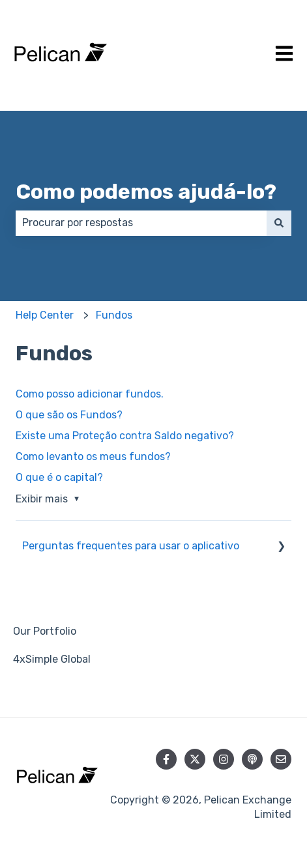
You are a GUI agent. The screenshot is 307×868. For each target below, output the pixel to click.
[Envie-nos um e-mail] (281, 759)
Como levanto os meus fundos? (93, 456)
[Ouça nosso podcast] (252, 759)
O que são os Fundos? (69, 415)
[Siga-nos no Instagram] (224, 759)
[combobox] (141, 223)
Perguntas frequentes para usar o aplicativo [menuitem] (131, 546)
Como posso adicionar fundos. (90, 394)
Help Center (45, 315)
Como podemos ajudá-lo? (146, 192)
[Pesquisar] (279, 223)
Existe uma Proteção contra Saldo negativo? (125, 436)
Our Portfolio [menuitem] (45, 631)
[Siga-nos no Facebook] (166, 759)
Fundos (114, 315)
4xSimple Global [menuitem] (52, 659)
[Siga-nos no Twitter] (195, 759)
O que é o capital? (59, 477)
